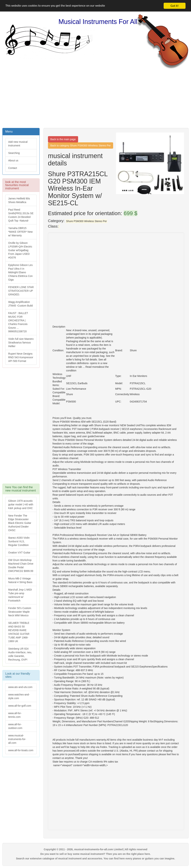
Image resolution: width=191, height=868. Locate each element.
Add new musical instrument (18, 144)
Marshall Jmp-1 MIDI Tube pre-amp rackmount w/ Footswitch (20, 595)
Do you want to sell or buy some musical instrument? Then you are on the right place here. (95, 854)
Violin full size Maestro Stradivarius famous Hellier (21, 343)
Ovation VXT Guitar (19, 553)
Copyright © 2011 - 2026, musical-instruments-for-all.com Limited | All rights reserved (96, 849)
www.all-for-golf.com (20, 706)
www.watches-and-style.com (19, 696)
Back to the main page (63, 139)
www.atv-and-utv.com (20, 687)
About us (13, 160)
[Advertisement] (96, 98)
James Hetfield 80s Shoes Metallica (19, 200)
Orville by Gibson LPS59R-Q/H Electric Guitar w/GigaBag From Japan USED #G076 (20, 250)
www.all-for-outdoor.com (15, 726)
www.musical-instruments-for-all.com (17, 739)
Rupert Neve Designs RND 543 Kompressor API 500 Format (21, 357)
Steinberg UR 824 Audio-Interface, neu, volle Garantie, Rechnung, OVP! (20, 654)
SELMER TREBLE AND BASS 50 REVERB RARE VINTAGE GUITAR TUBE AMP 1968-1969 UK (19, 632)
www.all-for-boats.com (21, 750)
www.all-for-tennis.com (15, 715)
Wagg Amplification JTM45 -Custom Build (21, 304)
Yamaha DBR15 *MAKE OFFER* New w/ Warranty (20, 232)
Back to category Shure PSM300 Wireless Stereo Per (81, 145)
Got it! (175, 6)
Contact (13, 168)
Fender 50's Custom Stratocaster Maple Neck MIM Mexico (20, 612)
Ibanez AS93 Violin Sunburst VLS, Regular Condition (19, 541)
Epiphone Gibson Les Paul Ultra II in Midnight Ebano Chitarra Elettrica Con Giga (20, 272)
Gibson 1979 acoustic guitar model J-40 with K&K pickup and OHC (21, 504)
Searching (14, 153)
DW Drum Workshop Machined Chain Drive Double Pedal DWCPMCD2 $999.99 (21, 566)
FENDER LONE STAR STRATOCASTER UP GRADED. (21, 291)
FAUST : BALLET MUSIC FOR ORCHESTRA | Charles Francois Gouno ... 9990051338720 (18, 322)
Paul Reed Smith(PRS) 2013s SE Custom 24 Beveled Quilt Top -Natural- (21, 215)
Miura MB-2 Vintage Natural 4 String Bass (20, 580)
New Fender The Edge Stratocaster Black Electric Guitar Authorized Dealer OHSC (20, 523)
